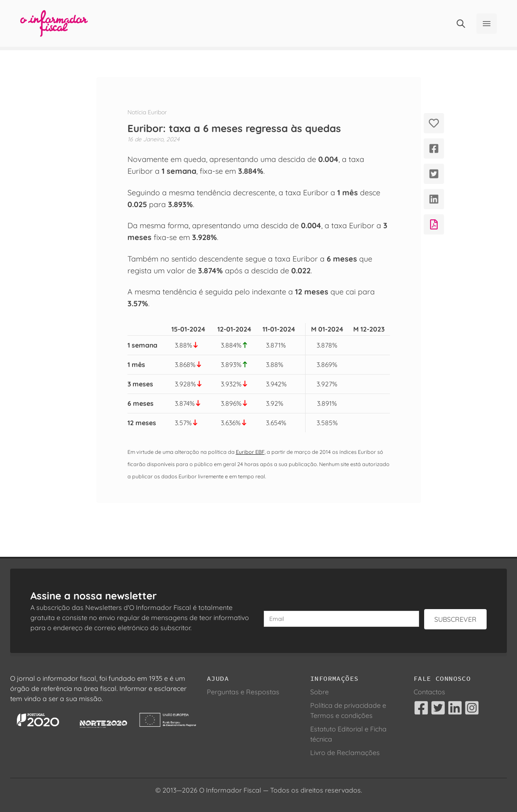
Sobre (319, 692)
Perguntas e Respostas (243, 692)
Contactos (429, 692)
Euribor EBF (250, 452)
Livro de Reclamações (345, 753)
